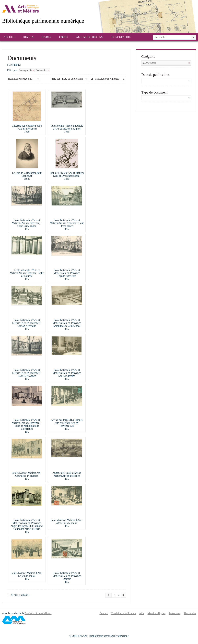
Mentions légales (157, 613)
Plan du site (190, 613)
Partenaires (175, 613)
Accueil (9, 37)
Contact (104, 613)
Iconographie (121, 37)
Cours (64, 37)
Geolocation (42, 70)
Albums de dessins (89, 37)
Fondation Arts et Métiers (38, 613)
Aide (142, 613)
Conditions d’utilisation (123, 613)
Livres (46, 37)
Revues (28, 37)
